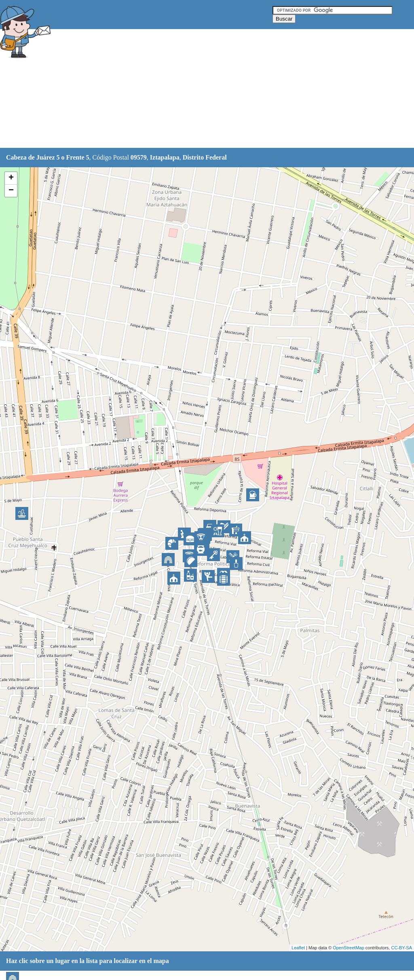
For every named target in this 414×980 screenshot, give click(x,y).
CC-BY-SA (401, 948)
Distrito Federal (205, 157)
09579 (139, 157)
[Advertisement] (202, 89)
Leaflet (298, 948)
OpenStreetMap (349, 948)
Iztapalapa (165, 157)
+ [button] (11, 178)
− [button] (11, 191)
